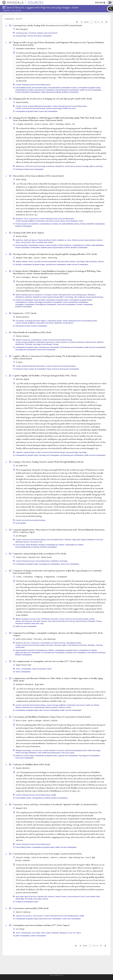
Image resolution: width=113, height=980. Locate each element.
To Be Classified (21, 523)
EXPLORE (100, 3)
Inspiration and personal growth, (45, 261)
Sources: (7, 11)
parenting (99, 166)
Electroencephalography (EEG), (76, 750)
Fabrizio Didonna (22, 336)
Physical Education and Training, (64, 621)
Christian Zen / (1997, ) (24, 313)
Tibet (40, 542)
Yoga (42, 623)
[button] (110, 3)
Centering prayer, (22, 33)
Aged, (22, 896)
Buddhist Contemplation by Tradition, (52, 545)
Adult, (18, 896)
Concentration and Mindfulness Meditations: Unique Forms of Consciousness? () (52, 717)
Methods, (101, 342)
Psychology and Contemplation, (46, 304)
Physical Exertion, (82, 621)
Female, (92, 619)
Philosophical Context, (23, 326)
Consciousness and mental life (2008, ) (30, 908)
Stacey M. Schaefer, (23, 857)
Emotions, (51, 896)
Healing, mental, (27, 261)
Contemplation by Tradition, (25, 90)
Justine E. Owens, (40, 258)
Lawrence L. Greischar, (59, 857)
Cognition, (19, 452)
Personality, (29, 899)
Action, (18, 669)
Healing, (19, 261)
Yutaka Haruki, (22, 557)
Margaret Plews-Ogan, (25, 258)
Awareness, (27, 340)
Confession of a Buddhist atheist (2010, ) (31, 764)
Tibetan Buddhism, (32, 545)
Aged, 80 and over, (31, 896)
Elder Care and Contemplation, (49, 710)
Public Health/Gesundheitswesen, (49, 753)
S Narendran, (28, 577)
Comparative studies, (55, 321)
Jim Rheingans (21, 536)
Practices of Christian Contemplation (40, 36)
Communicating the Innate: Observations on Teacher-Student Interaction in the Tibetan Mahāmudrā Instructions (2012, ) (58, 531)
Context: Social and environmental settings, (31, 108)
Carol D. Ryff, (90, 857)
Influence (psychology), (54, 108)
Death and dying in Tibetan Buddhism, (38, 240)
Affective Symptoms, (23, 619)
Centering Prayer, (21, 36)
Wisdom (101, 261)
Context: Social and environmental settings (61, 366)
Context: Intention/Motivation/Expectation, (37, 106)
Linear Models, (91, 896)
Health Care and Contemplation (77, 264)
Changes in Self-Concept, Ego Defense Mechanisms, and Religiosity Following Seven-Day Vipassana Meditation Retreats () (58, 44)
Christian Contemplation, (85, 304)
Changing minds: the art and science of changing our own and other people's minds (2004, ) (52, 99)
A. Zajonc (19, 362)
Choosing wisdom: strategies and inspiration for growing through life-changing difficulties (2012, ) (55, 254)
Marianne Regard (22, 379)
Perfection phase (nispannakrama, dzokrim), (87, 240)
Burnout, (27, 643)
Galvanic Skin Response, (24, 621)
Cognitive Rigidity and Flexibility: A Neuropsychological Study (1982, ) (44, 375)
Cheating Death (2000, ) (28, 233)
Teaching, (99, 645)
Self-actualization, (92, 261)
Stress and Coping (68, 753)
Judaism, (49, 933)
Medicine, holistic (65, 707)
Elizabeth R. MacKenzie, (25, 684)
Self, (75, 297)
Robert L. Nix (70, 124)
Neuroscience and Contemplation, (50, 919)
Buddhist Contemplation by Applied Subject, (54, 300)
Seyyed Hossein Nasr (24, 665)
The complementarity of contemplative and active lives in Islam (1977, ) (47, 661)
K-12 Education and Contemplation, (53, 652)
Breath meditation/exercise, (25, 295)
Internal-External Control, (77, 896)
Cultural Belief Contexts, (23, 88)
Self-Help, (19, 264)
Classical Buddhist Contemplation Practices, (63, 88)
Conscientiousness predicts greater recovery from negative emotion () (47, 854)
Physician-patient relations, (67, 261)
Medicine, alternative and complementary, (30, 707)
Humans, (44, 621)
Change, (19, 106)
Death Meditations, (98, 245)
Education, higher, (60, 645)
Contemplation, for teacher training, (53, 643)
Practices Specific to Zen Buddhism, (27, 224)
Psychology (83, 452)
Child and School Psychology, (35, 166)
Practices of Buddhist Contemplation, (28, 92)
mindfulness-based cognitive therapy (90, 297)
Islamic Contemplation (23, 672)
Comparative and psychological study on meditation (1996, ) (39, 554)
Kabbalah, (56, 933)
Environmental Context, (40, 88)
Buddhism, (20, 219)
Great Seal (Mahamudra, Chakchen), (59, 540)
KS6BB (54, 795)
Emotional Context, (22, 369)
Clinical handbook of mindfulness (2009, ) (32, 332)
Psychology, (81, 261)
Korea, (68, 221)
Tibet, (33, 242)
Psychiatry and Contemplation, (45, 90)
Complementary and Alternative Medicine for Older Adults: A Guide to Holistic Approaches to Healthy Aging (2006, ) (58, 679)
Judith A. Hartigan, (35, 721)
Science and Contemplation (48, 111)
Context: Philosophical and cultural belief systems (33, 85)
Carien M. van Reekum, (40, 857)
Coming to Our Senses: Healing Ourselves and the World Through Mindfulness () (48, 462)
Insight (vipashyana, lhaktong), (51, 92)
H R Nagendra (62, 577)
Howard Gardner (22, 102)
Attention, (19, 340)
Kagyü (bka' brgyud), (80, 540)
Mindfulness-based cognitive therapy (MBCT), (49, 297)
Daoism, (57, 221)
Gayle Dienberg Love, (76, 857)
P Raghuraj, (39, 577)
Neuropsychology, (72, 452)
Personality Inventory (41, 899)
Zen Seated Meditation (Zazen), (69, 224)
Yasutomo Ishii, (34, 557)
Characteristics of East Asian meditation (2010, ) (38, 176)
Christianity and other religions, (36, 321)
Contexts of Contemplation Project (27, 902)
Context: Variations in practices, (66, 342)
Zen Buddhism (68, 323)
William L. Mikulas (50, 721)
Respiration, (36, 623)
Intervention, (50, 166)
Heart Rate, (37, 621)
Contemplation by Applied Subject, (89, 88)
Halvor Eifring (21, 179)
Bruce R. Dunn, (22, 721)
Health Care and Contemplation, (91, 90)
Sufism (49, 669)
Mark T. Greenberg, (57, 124)
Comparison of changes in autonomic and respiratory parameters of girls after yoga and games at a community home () (57, 572)
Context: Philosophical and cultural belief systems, (70, 106)
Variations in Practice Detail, (25, 756)
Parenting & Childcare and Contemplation (30, 169)
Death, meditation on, (59, 240)
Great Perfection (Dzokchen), (77, 645)
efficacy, (92, 166)
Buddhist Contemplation (70, 92)
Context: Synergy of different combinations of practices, (35, 221)
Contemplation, (36, 340)
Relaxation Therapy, (95, 621)
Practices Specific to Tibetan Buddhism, (59, 245)
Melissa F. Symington (40, 277)
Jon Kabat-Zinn (22, 466)
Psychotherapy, (47, 344)
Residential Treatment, (23, 623)
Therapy (56, 344)
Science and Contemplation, (66, 304)
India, (69, 240)
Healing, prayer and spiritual (47, 33)
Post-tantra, (34, 542)
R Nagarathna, (50, 577)
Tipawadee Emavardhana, (26, 49)
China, (26, 219)
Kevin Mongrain (22, 29)
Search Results (16, 11)
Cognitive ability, (29, 452)
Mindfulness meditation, (24, 297)
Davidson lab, (43, 896)
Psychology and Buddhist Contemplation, (49, 302)
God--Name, (36, 933)
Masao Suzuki (46, 557)
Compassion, (35, 643)
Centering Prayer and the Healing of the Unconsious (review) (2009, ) (47, 25)
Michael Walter (22, 236)
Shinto (81, 221)
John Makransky (50, 639)
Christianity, (32, 33)
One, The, (72, 933)
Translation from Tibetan (44, 242)
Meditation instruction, (95, 540)
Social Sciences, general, (73, 166)
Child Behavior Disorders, (50, 619)
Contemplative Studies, (74, 643)
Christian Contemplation (39, 326)
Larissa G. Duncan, (42, 124)
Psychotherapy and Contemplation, (68, 90)
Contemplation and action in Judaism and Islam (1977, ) (41, 925)
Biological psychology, (23, 750)
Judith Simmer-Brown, (24, 639)
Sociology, (86, 166)
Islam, (43, 933)
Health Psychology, (94, 750)
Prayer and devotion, (39, 669)
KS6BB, (65, 108)
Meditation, (74, 221)
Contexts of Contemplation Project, (27, 300)
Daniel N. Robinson (23, 912)
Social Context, (20, 545)
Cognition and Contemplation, (68, 756)
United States (20, 647)
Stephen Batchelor (23, 768)
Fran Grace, (38, 639)
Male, (98, 896)
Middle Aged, (20, 899)
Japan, (63, 221)
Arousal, (33, 619)
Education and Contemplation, (76, 652)
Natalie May (53, 258)
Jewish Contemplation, (23, 936)
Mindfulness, (60, 166)
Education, (50, 645)
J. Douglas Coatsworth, (25, 124)
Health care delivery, (92, 705)
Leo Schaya (20, 929)
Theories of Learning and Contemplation (65, 369)
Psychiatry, (29, 344)
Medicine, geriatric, (52, 707)
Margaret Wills (22, 808)
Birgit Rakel (39, 684)
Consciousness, (37, 750)
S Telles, (19, 577)
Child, (38, 619)
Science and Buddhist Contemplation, (76, 302)
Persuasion (72, 108)
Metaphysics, (64, 933)
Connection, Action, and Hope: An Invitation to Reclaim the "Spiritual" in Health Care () (55, 804)
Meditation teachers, (23, 542)
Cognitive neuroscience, (24, 916)
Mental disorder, (91, 342)
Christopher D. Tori (44, 49)
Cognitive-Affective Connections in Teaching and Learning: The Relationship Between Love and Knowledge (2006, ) (57, 357)
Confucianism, (34, 219)
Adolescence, (20, 166)
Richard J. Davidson (23, 860)
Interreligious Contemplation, (25, 304)
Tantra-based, (26, 242)
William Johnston (22, 317)
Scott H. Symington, (24, 277)
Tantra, (18, 242)
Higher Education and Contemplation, (28, 652)
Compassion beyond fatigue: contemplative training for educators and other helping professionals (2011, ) (57, 634)
